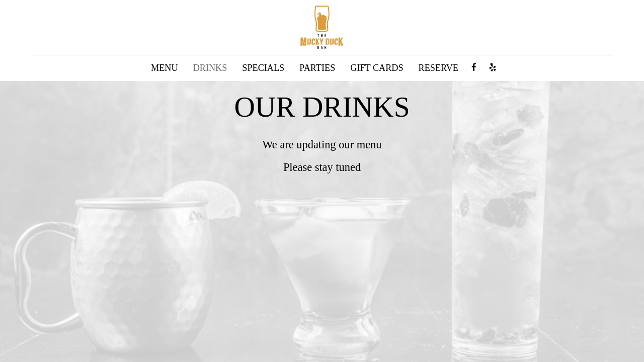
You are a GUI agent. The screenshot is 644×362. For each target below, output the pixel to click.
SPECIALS (263, 68)
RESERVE (438, 68)
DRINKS (210, 68)
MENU (165, 68)
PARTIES (317, 68)
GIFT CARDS (377, 68)
